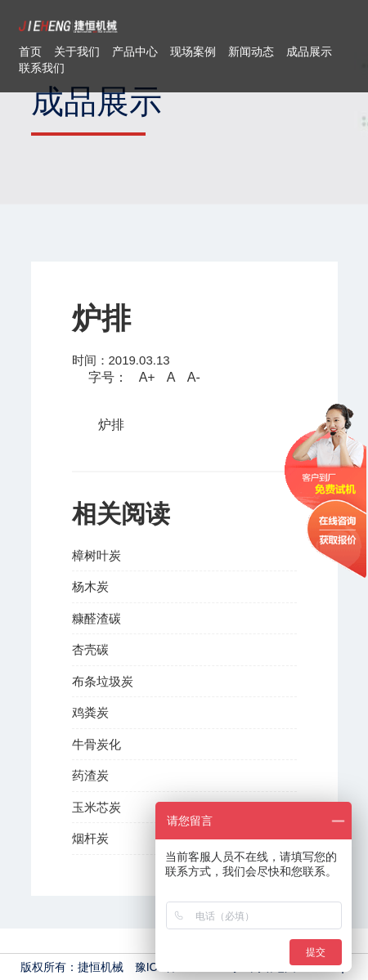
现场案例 (193, 51)
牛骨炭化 (96, 744)
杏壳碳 (90, 649)
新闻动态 (251, 51)
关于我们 (77, 51)
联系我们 (42, 68)
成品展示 (309, 51)
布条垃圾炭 (103, 681)
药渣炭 (90, 775)
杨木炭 (90, 586)
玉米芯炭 (96, 807)
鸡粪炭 (90, 712)
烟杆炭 (90, 838)
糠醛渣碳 (96, 618)
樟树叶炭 (96, 555)
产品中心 (135, 51)
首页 (30, 51)
